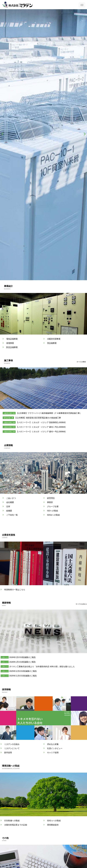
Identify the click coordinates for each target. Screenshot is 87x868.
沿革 (8, 506)
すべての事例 (81, 362)
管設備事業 (52, 343)
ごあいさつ (11, 498)
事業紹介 (8, 286)
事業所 (50, 502)
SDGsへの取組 (53, 515)
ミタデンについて (12, 748)
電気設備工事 (8, 418)
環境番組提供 (53, 825)
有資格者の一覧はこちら (15, 590)
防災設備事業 (12, 347)
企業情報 (8, 445)
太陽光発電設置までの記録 (16, 825)
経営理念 (51, 498)
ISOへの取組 (53, 511)
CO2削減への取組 (12, 821)
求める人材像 (53, 744)
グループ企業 (53, 506)
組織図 (9, 511)
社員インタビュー (55, 748)
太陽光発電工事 (9, 422)
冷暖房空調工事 (9, 413)
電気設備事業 (12, 339)
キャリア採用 (53, 753)
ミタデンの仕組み (12, 744)
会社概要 (10, 502)
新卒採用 (8, 753)
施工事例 (8, 360)
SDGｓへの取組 (54, 821)
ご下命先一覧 (12, 515)
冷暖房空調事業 (54, 339)
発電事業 (10, 343)
